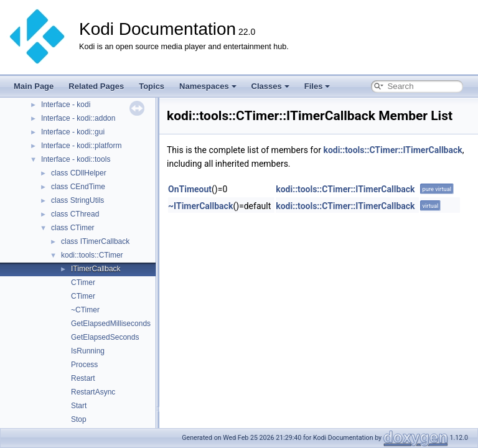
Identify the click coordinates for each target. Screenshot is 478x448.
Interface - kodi (66, 105)
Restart (83, 378)
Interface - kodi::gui (73, 132)
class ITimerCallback (95, 241)
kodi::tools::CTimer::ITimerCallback (392, 150)
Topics (152, 86)
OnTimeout (190, 189)
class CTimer (73, 228)
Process (84, 365)
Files (317, 86)
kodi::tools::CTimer (92, 255)
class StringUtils (77, 200)
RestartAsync (93, 392)
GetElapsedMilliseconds (111, 324)
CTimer (83, 282)
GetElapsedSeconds (105, 337)
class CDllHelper (79, 173)
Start (79, 406)
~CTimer (85, 310)
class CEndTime (78, 187)
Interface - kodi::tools (76, 159)
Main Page (34, 86)
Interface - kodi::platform (81, 146)
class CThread (75, 214)
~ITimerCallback (200, 206)
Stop (79, 419)
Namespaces (208, 86)
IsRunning (88, 351)
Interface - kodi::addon (78, 118)
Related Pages (96, 86)
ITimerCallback (96, 269)
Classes (270, 86)
